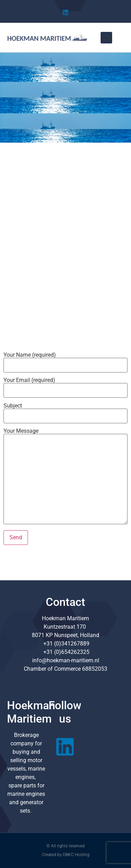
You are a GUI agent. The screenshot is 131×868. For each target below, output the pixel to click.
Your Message (65, 477)
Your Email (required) (65, 385)
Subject (65, 411)
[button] (106, 38)
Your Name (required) (65, 360)
